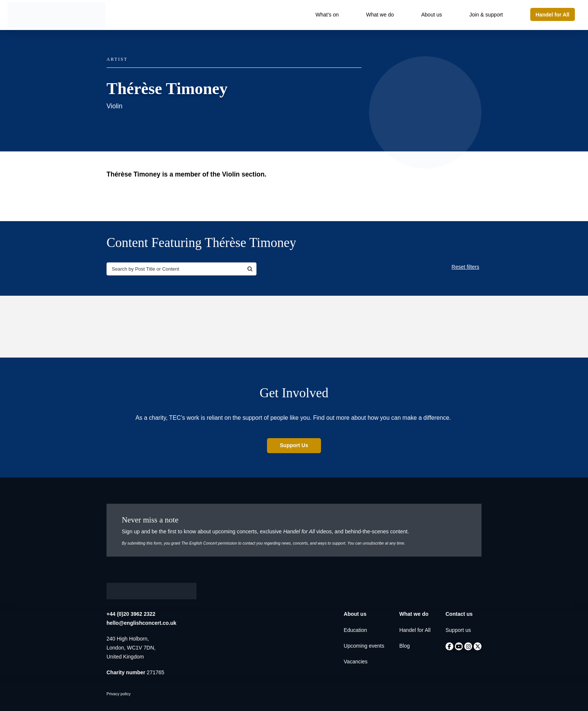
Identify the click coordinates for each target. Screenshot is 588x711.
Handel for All (415, 630)
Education (355, 630)
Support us (458, 630)
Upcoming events (364, 646)
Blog (405, 646)
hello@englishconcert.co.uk (141, 623)
